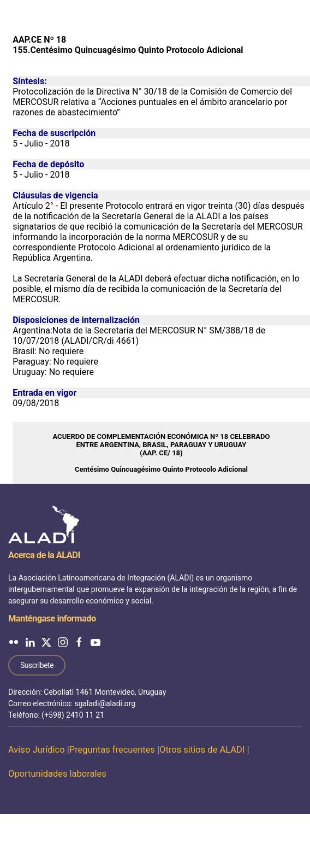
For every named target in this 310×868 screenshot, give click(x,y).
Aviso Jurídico (37, 750)
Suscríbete (37, 665)
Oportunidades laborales (57, 774)
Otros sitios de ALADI (202, 750)
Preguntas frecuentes (112, 750)
